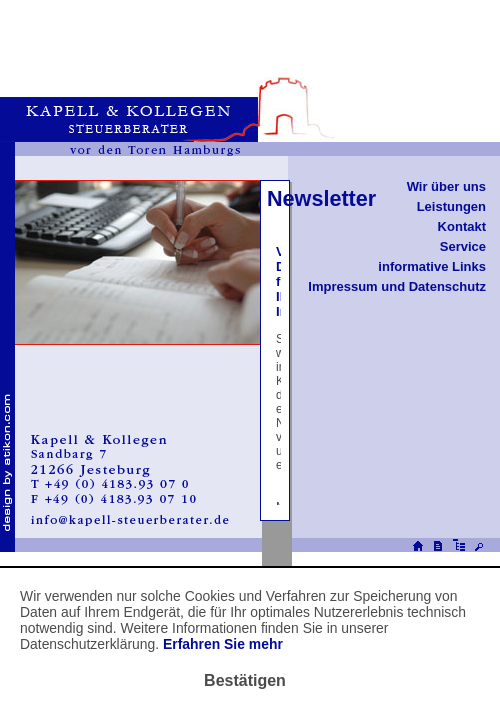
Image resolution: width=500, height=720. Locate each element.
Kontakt (462, 226)
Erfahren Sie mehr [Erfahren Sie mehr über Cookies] (223, 644)
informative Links (432, 266)
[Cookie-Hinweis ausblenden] (245, 681)
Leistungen (451, 206)
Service (463, 246)
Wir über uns (446, 186)
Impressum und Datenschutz (397, 286)
